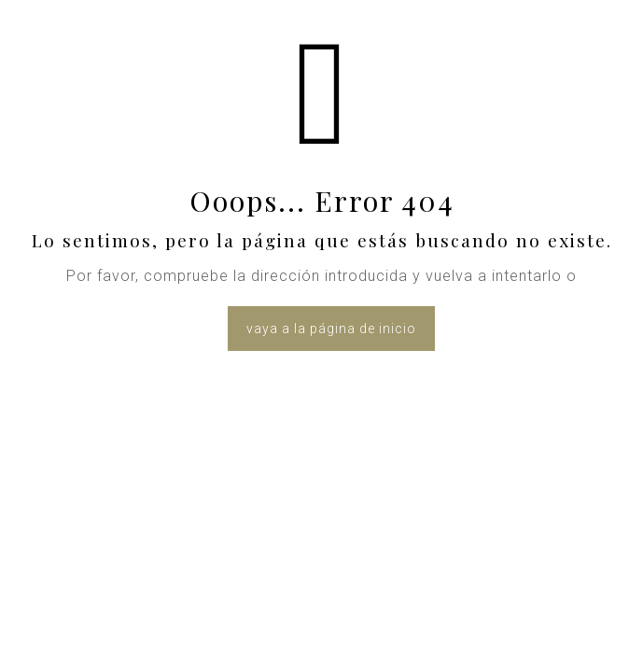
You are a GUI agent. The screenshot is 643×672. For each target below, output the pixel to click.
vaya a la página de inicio (331, 329)
